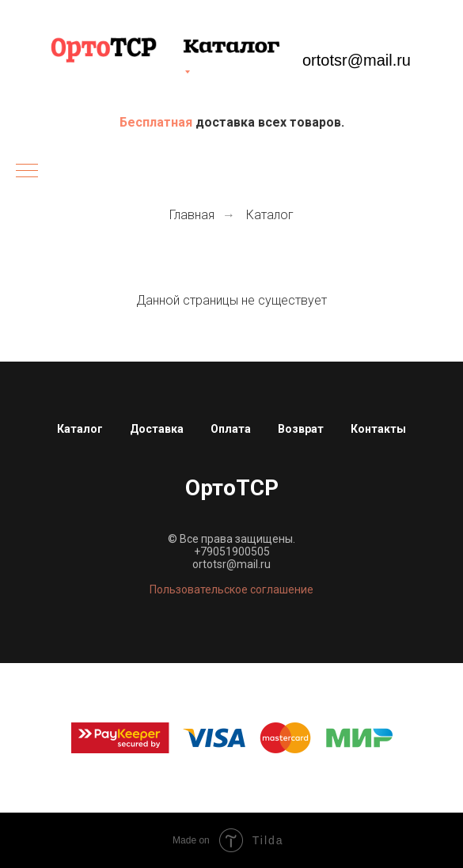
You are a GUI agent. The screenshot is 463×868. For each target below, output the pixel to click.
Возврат (301, 429)
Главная (192, 215)
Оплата (231, 429)
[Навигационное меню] (27, 172)
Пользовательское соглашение (231, 589)
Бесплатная (157, 122)
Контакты (378, 429)
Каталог (270, 215)
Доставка (157, 429)
